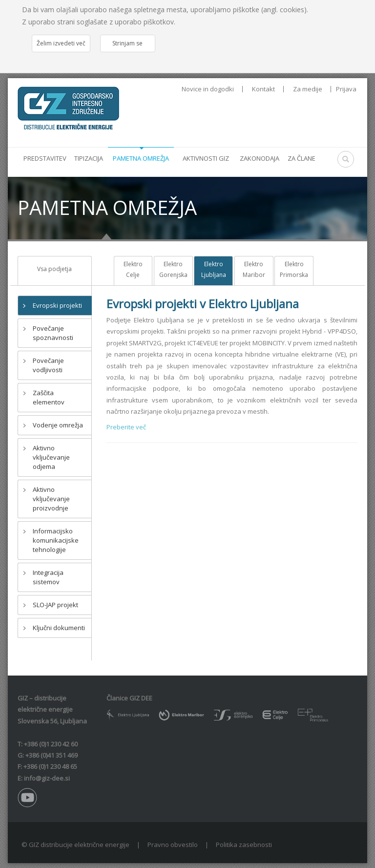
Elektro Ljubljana (214, 269)
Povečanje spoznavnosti (53, 333)
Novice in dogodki (208, 89)
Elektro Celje (133, 269)
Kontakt (263, 89)
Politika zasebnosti (244, 845)
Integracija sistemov (48, 577)
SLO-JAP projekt (55, 605)
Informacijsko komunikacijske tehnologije (56, 540)
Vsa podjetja (54, 269)
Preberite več (126, 427)
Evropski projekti (57, 305)
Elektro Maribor (254, 269)
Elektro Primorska (294, 269)
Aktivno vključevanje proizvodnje (51, 499)
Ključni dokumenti (59, 628)
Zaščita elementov (49, 397)
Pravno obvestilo (173, 845)
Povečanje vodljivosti (48, 365)
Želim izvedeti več (61, 43)
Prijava (346, 89)
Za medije (308, 89)
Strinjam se (127, 43)
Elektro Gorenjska (173, 269)
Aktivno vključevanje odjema (51, 457)
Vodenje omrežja (58, 425)
